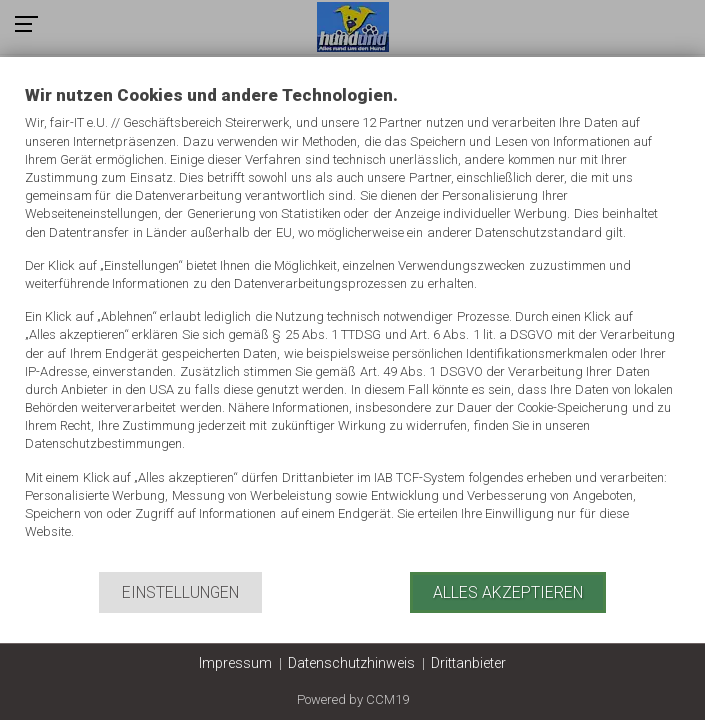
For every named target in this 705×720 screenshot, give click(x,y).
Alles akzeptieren (508, 592)
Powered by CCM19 (353, 699)
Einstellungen (180, 592)
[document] (352, 327)
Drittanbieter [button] (468, 663)
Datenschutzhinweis (351, 663)
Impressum (235, 663)
